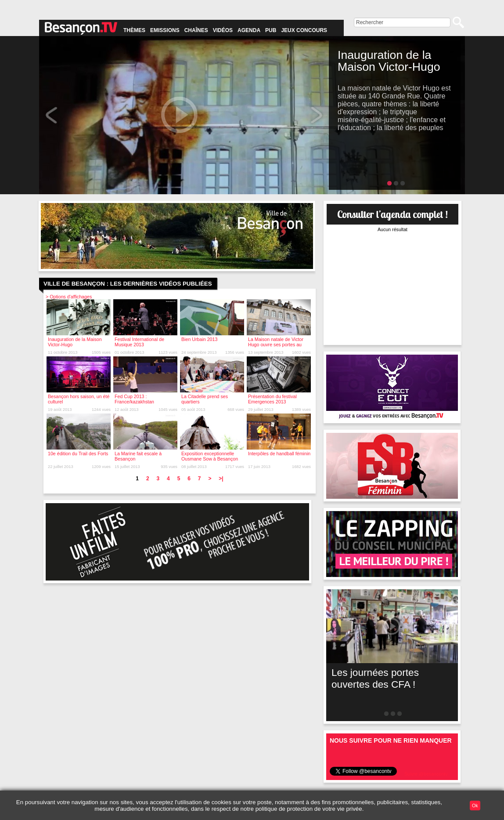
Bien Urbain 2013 (199, 339)
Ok (475, 805)
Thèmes (134, 30)
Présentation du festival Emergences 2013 (272, 399)
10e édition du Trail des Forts (78, 454)
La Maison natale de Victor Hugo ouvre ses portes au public (276, 345)
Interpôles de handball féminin (279, 454)
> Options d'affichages (69, 297)
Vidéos (223, 30)
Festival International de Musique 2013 (139, 342)
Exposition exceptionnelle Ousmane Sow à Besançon (210, 456)
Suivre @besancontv (426, 774)
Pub (271, 30)
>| (221, 479)
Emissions (165, 30)
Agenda (249, 30)
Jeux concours (304, 30)
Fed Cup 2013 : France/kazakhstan (134, 399)
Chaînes (196, 30)
